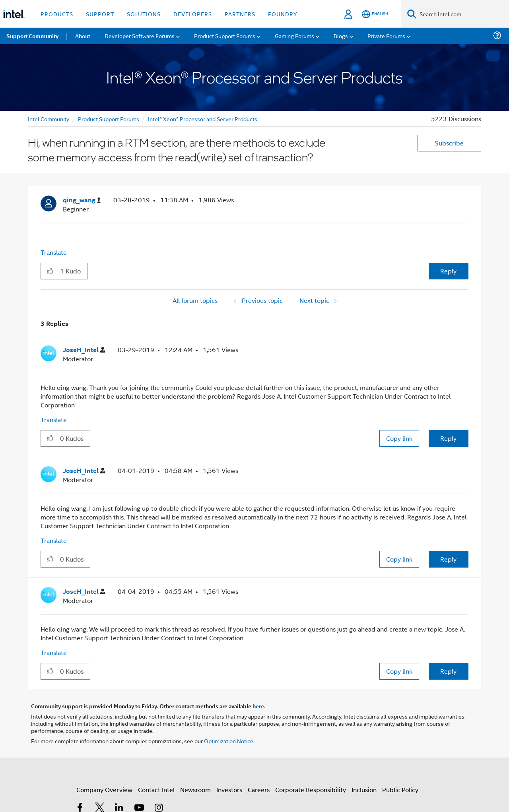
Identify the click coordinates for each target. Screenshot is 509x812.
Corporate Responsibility (311, 790)
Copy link (399, 438)
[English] (375, 14)
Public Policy (400, 790)
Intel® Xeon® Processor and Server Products (203, 119)
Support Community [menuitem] (32, 36)
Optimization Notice (229, 741)
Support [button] (100, 14)
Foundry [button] (283, 14)
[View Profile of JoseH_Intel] (84, 350)
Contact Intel (156, 790)
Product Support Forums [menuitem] (225, 36)
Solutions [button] (144, 14)
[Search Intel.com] (463, 14)
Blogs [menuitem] (341, 36)
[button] (50, 271)
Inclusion (364, 790)
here (258, 706)
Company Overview (104, 790)
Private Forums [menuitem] (386, 36)
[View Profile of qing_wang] (82, 200)
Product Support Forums (109, 119)
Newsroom (195, 790)
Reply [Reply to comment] (448, 438)
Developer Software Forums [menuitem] (140, 36)
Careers (259, 790)
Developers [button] (193, 14)
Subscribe (449, 143)
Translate (54, 252)
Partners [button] (240, 14)
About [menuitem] (83, 36)
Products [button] (57, 14)
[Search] (412, 14)
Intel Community (49, 119)
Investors (229, 790)
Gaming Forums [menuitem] (294, 36)
